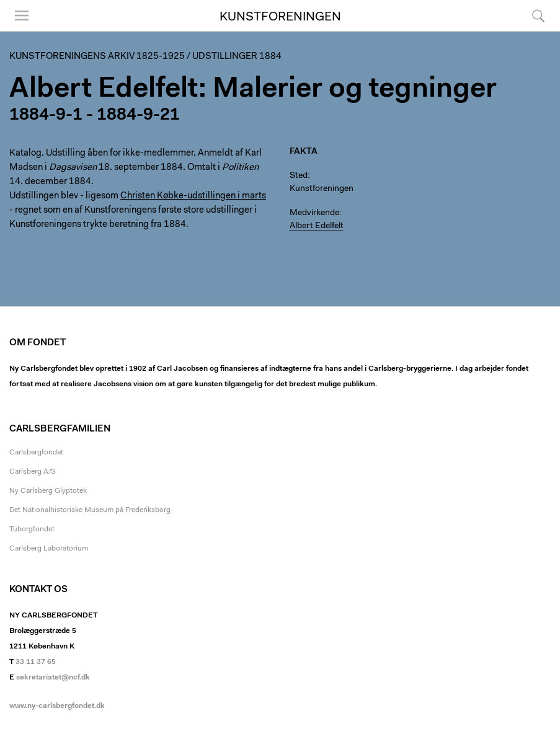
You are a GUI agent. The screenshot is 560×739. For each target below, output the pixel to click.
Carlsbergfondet (36, 453)
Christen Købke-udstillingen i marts (193, 196)
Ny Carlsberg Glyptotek (48, 491)
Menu (22, 15)
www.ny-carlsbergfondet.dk (57, 706)
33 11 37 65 (36, 662)
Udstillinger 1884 (237, 57)
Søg (538, 15)
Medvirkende (314, 213)
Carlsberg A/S (33, 472)
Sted (299, 176)
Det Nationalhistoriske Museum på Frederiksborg (90, 510)
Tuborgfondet (32, 529)
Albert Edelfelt (317, 226)
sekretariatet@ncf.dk (53, 678)
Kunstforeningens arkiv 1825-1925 (97, 57)
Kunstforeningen (280, 17)
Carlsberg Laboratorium (49, 549)
